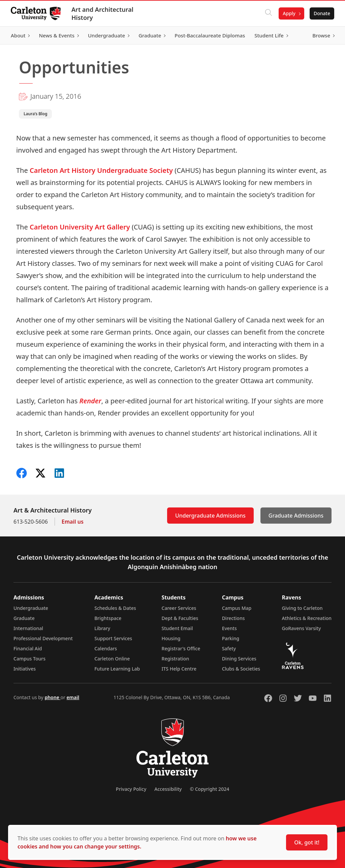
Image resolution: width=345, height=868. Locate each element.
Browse (321, 35)
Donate (322, 13)
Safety (229, 648)
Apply (289, 13)
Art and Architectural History (102, 13)
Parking (231, 638)
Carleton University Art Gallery (81, 227)
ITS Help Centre (179, 669)
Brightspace (108, 618)
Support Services (113, 638)
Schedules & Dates (115, 608)
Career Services (179, 608)
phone (52, 697)
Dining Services (239, 659)
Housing (171, 638)
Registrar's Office (181, 648)
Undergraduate (31, 608)
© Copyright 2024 (209, 789)
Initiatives (25, 669)
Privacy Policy (131, 789)
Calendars (106, 648)
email (73, 697)
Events (229, 628)
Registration (176, 659)
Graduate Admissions (296, 516)
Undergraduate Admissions (210, 516)
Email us (73, 522)
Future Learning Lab (117, 669)
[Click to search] (269, 13)
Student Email (177, 628)
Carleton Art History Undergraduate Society (101, 170)
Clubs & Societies (241, 669)
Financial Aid (28, 648)
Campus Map (237, 608)
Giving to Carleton (302, 608)
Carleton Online (112, 659)
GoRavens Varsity (302, 628)
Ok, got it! (307, 842)
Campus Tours (29, 659)
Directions (233, 618)
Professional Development (43, 638)
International (28, 628)
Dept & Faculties (180, 618)
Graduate (24, 618)
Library (102, 628)
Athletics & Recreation (307, 618)
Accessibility (168, 789)
